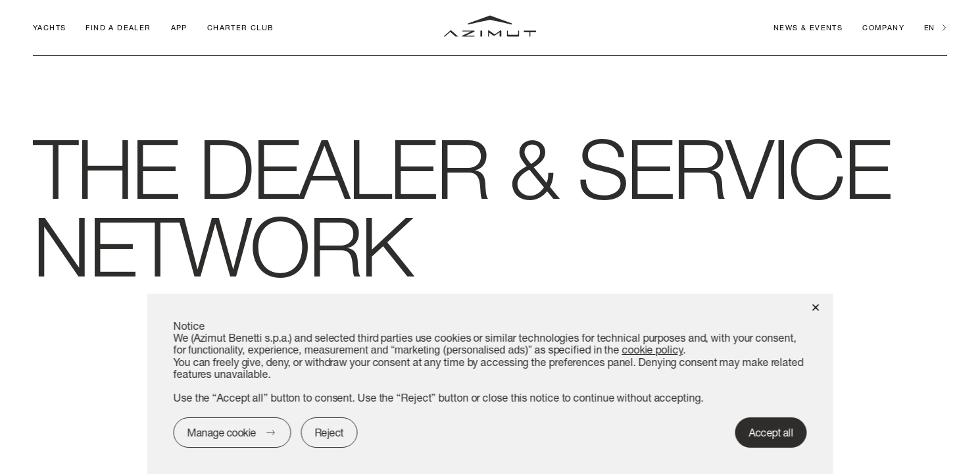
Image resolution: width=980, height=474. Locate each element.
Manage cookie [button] (222, 432)
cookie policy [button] (652, 349)
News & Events (808, 27)
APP (179, 27)
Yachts (49, 27)
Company (883, 27)
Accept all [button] (771, 432)
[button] (816, 306)
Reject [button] (329, 432)
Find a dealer (118, 27)
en (929, 27)
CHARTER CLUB (241, 27)
